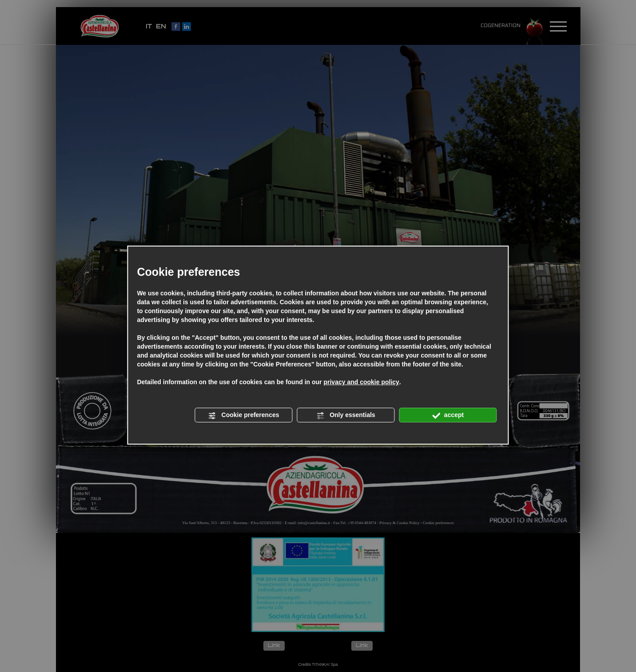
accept (448, 415)
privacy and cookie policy (361, 382)
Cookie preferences (244, 415)
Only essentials (346, 415)
